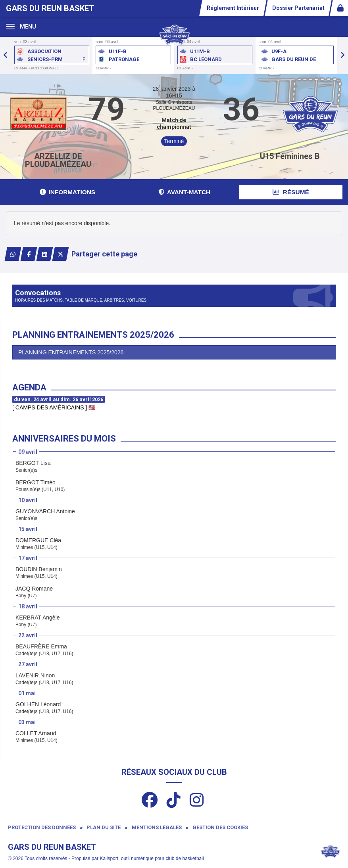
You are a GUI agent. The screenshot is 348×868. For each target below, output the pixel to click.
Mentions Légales (157, 827)
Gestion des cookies (220, 827)
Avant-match (184, 192)
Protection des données (42, 827)
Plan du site (104, 827)
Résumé (291, 192)
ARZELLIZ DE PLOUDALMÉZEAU (58, 160)
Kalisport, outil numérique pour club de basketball (152, 858)
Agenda (29, 387)
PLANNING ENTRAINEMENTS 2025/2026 (71, 352)
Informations (67, 192)
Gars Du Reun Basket (50, 8)
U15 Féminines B (290, 156)
